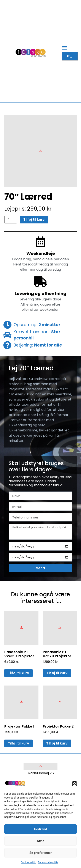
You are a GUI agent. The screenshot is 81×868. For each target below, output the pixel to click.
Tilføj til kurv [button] (18, 673)
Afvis (40, 841)
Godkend (41, 829)
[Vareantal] (11, 220)
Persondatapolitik (48, 862)
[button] (75, 784)
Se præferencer (40, 853)
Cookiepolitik (28, 862)
